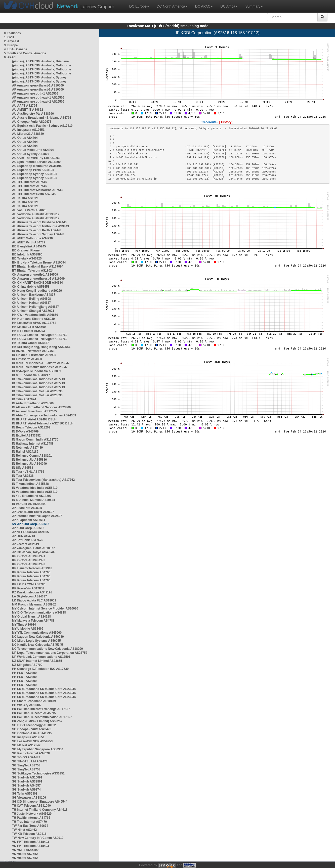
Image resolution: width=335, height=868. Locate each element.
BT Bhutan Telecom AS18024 (33, 271)
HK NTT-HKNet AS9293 (28, 331)
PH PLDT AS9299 (24, 673)
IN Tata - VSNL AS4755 (28, 472)
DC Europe (139, 6)
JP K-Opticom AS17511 (29, 520)
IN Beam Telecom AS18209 (31, 427)
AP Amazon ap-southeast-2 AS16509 (38, 102)
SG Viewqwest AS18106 (29, 798)
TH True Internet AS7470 (29, 822)
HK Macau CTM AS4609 (29, 327)
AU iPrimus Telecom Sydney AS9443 (38, 234)
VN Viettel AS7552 (25, 854)
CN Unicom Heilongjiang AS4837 (35, 307)
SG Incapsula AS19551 (28, 737)
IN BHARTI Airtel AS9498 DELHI (35, 419)
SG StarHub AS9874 (26, 790)
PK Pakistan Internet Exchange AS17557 (41, 709)
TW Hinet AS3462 (24, 830)
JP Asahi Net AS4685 (27, 508)
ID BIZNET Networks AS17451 (33, 351)
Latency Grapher (85, 6)
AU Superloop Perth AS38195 (33, 170)
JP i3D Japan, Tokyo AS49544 (33, 552)
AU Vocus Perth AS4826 (29, 210)
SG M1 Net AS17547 (26, 745)
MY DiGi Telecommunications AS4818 (39, 613)
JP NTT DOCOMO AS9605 (30, 532)
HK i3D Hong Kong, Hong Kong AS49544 (41, 347)
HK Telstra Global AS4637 (30, 343)
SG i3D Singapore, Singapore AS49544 (40, 802)
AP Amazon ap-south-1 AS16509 (35, 94)
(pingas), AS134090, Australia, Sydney (39, 77)
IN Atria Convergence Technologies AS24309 (44, 415)
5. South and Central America (25, 53)
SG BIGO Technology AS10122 (34, 725)
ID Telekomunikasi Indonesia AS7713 (38, 379)
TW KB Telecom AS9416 (29, 834)
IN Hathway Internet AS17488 (33, 444)
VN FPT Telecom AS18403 (31, 842)
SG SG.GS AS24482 (26, 757)
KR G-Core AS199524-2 (29, 560)
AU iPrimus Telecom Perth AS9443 (37, 230)
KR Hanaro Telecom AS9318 (32, 568)
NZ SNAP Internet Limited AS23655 (37, 661)
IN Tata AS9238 (23, 476)
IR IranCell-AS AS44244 (29, 504)
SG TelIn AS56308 (25, 794)
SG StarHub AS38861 (27, 782)
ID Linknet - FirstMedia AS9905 (34, 355)
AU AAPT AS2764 (25, 106)
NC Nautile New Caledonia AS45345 (37, 645)
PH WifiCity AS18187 (27, 705)
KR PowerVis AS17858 (28, 588)
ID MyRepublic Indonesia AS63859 (37, 371)
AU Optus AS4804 (25, 138)
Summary (254, 6)
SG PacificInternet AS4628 (31, 753)
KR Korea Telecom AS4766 (31, 572)
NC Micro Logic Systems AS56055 (36, 641)
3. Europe (11, 45)
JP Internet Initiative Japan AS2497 (37, 516)
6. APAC (10, 57)
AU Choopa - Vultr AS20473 (32, 122)
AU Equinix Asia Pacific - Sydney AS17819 (42, 126)
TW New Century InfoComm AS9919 (38, 838)
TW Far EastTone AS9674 (30, 826)
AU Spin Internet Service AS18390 (36, 162)
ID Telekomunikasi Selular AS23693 (37, 391)
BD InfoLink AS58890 (27, 254)
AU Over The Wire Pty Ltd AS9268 (36, 158)
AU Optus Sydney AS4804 (31, 154)
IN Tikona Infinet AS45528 (30, 484)
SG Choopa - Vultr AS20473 (32, 729)
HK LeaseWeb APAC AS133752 (34, 323)
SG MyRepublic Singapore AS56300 (38, 749)
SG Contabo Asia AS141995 (32, 733)
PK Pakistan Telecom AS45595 (34, 713)
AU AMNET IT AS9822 (28, 110)
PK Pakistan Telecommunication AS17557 (42, 717)
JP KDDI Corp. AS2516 (33, 524)
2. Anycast (12, 41)
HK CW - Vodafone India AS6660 (35, 315)
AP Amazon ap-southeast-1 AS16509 (38, 98)
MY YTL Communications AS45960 (37, 633)
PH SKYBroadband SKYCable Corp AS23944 (44, 689)
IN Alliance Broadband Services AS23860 (41, 407)
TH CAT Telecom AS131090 (31, 806)
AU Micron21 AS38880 (28, 134)
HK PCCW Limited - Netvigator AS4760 (40, 335)
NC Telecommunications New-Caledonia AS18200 (47, 649)
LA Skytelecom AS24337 (30, 596)
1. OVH (9, 37)
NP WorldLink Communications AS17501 (41, 657)
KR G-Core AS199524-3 (29, 564)
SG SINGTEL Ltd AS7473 (30, 761)
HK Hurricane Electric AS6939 (33, 319)
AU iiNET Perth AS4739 (29, 242)
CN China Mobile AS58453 (31, 287)
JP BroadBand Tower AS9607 (33, 512)
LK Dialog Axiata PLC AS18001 (34, 600)
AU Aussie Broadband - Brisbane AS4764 (42, 118)
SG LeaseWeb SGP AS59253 (32, 741)
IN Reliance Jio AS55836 (29, 460)
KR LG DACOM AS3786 (29, 584)
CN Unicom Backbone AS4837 (34, 295)
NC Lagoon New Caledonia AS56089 (38, 637)
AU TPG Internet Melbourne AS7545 (38, 190)
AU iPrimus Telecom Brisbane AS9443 (39, 222)
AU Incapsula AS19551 (28, 130)
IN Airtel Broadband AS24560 (33, 403)
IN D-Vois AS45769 (25, 431)
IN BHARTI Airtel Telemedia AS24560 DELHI (43, 423)
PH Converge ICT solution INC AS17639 (40, 669)
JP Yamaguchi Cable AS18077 (33, 548)
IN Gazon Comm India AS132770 (35, 440)
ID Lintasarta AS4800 (27, 359)
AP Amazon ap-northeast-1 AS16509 (38, 85)
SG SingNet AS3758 (26, 765)
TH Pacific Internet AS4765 (31, 818)
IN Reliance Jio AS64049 (29, 464)
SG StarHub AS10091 (27, 777)
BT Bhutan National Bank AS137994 (38, 267)
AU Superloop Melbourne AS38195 (37, 166)
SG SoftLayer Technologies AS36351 (38, 773)
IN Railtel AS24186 (25, 452)
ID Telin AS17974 (24, 399)
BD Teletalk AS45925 (27, 258)
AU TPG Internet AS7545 (30, 182)
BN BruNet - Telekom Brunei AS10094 (39, 263)
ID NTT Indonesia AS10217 (31, 375)
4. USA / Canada (16, 49)
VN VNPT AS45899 (25, 850)
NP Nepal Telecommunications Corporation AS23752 (50, 653)
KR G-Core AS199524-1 (29, 556)
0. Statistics (12, 33)
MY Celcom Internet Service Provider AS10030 (45, 609)
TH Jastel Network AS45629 (32, 814)
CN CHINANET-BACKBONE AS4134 (37, 283)
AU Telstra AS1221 (25, 198)
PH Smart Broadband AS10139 (34, 701)
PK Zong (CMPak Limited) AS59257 (37, 721)
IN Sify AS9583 (23, 468)
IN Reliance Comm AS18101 (32, 456)
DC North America (172, 6)
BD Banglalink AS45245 (29, 246)
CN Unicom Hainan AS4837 (31, 303)
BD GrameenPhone (26, 250)
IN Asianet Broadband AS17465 (34, 411)
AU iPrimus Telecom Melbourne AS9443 (40, 226)
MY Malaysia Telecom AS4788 (33, 621)
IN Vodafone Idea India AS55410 (35, 488)
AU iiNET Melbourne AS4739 (32, 238)
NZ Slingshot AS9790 (27, 665)
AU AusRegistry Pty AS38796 (33, 114)
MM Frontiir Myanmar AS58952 (34, 604)
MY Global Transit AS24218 (31, 617)
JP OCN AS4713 (24, 536)
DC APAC (204, 6)
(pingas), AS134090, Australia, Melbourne (42, 65)
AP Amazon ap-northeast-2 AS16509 (38, 90)
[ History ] (226, 122)
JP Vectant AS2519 (26, 544)
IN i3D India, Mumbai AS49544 (33, 500)
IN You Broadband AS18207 (32, 496)
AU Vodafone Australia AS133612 (36, 214)
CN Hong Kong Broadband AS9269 (37, 291)
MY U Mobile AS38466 (28, 629)
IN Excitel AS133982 (26, 436)
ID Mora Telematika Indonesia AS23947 (40, 367)
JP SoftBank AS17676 (28, 540)
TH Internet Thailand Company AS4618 (40, 810)
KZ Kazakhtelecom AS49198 (32, 592)
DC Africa (229, 6)
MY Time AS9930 (24, 625)
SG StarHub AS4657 (26, 786)
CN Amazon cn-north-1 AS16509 (35, 275)
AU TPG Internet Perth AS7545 (34, 194)
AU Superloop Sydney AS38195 (35, 174)
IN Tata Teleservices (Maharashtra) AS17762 (43, 480)
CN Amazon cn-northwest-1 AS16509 (38, 279)
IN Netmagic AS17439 (27, 448)
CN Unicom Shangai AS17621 (33, 311)
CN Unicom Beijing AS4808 (31, 299)
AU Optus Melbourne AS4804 (33, 150)
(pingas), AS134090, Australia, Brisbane (40, 61)
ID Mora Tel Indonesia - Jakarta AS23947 (41, 363)
